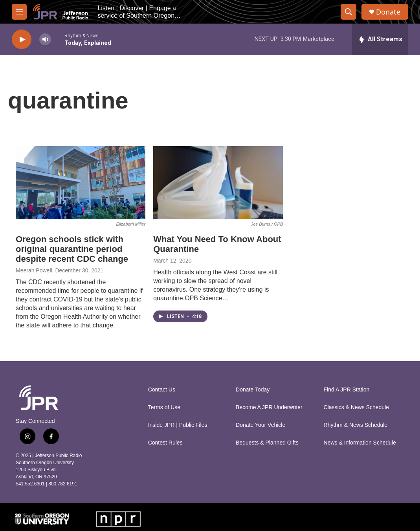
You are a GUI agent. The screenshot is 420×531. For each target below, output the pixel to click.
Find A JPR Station (347, 390)
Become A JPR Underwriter (269, 407)
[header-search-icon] (348, 12)
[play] (22, 40)
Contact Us (162, 390)
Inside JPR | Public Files (178, 425)
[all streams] (380, 39)
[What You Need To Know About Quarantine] (218, 183)
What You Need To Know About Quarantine (217, 244)
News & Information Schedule (360, 443)
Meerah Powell (34, 270)
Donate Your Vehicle (260, 425)
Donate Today (253, 390)
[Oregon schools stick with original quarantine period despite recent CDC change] (81, 183)
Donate (388, 12)
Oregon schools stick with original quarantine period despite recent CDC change (72, 249)
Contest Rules (165, 443)
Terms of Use (164, 407)
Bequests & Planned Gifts (267, 443)
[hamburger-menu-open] (19, 12)
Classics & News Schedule (357, 407)
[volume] (45, 40)
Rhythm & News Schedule (356, 425)
